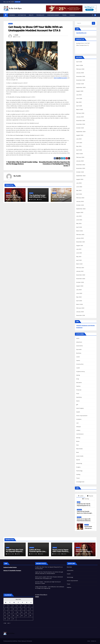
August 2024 (80, 135)
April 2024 (79, 150)
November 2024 (81, 124)
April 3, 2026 (57, 554)
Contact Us (94, 641)
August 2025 (80, 91)
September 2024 (81, 132)
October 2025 (80, 84)
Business (12, 15)
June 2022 (79, 220)
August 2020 (80, 286)
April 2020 (79, 301)
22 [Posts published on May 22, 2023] (5, 615)
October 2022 (80, 205)
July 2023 (79, 183)
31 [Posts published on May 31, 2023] (13, 619)
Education (79, 383)
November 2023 (81, 168)
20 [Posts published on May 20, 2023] (26, 612)
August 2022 (80, 212)
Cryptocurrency (81, 371)
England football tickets (10, 567)
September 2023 (81, 176)
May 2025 (79, 102)
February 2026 (80, 69)
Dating (78, 375)
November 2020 (81, 279)
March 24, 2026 (81, 554)
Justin (17, 35)
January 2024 (80, 161)
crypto (78, 368)
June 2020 (79, 293)
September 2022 (81, 209)
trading (78, 474)
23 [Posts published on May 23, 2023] (9, 615)
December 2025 (81, 76)
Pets (78, 445)
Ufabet (37, 597)
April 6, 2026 (11, 554)
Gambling (79, 397)
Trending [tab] (86, 499)
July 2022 (79, 216)
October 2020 (80, 282)
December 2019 (81, 315)
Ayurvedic (79, 349)
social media (80, 456)
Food (78, 394)
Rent (78, 452)
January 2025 (80, 117)
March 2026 (80, 65)
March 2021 (79, 264)
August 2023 (80, 179)
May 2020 (79, 297)
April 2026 (79, 62)
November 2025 (81, 80)
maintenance (80, 434)
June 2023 (79, 187)
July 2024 (79, 139)
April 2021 (79, 260)
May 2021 (79, 257)
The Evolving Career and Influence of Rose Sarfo (38, 197)
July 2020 (79, 290)
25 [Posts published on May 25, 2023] (18, 615)
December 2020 (81, 275)
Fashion (72, 15)
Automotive (22, 15)
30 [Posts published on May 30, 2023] (9, 619)
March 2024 (80, 154)
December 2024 (81, 121)
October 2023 (80, 172)
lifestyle (79, 427)
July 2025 (79, 95)
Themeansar (29, 641)
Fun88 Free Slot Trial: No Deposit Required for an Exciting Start (84, 506)
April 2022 (79, 227)
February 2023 (80, 198)
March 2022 (80, 231)
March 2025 (80, 109)
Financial (79, 390)
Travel (64, 15)
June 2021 (79, 253)
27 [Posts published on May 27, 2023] (26, 615)
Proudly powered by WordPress (10, 641)
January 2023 (80, 201)
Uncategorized (80, 482)
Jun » (9, 623)
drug (78, 379)
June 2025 (79, 98)
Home (89, 641)
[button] (93, 15)
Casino (78, 360)
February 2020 (80, 308)
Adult (78, 338)
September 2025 (81, 87)
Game (78, 401)
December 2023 (81, 165)
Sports (78, 460)
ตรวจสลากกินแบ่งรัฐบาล (41, 595)
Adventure (79, 342)
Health (31, 15)
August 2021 (80, 246)
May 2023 (79, 190)
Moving (78, 438)
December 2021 (81, 242)
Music (78, 441)
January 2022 (80, 238)
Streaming (79, 463)
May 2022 (79, 223)
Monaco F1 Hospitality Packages (12, 571)
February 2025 (80, 113)
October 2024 (80, 128)
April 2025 (79, 106)
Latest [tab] (81, 496)
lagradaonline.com (81, 33)
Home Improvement (53, 15)
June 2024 (79, 143)
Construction (80, 364)
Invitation (79, 419)
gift (77, 405)
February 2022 (80, 234)
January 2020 (80, 312)
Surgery (78, 467)
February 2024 (80, 157)
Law (77, 423)
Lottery (78, 430)
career (78, 357)
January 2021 (80, 271)
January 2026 (80, 73)
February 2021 (80, 268)
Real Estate (79, 449)
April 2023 (79, 194)
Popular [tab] (90, 496)
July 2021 (79, 249)
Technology (40, 15)
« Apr (5, 623)
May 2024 (79, 146)
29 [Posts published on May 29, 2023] (5, 619)
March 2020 (80, 304)
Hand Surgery (80, 408)
